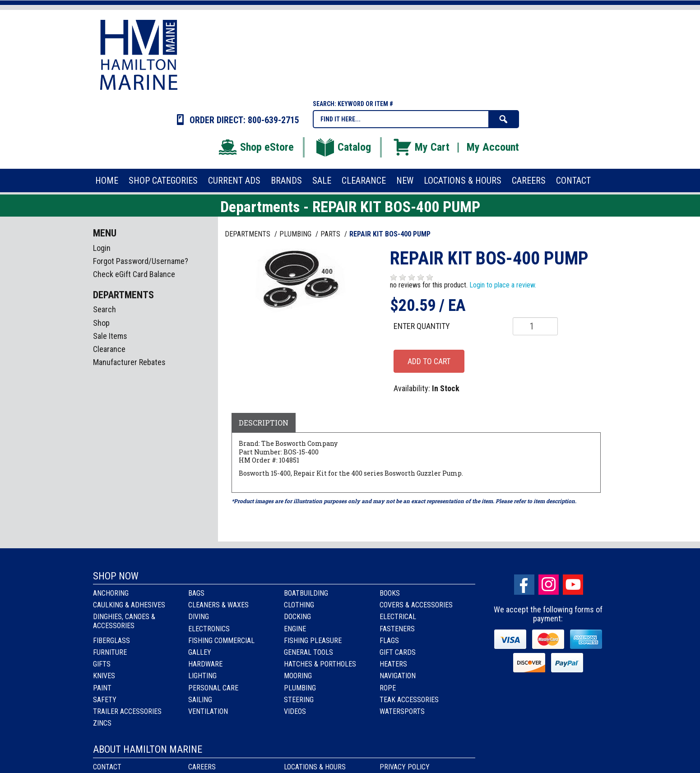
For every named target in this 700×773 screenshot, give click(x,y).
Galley (200, 652)
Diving (199, 617)
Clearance (109, 349)
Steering (299, 700)
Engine (295, 629)
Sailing (200, 700)
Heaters (393, 664)
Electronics (209, 629)
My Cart (421, 147)
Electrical (398, 617)
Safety (105, 700)
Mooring (298, 676)
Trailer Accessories (127, 711)
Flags (389, 641)
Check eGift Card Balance (134, 274)
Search (104, 309)
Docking (297, 617)
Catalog (343, 147)
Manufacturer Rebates (129, 362)
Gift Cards (398, 652)
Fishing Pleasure (313, 641)
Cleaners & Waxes (218, 605)
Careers (202, 767)
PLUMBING (296, 234)
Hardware (205, 664)
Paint (102, 688)
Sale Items (110, 336)
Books (390, 593)
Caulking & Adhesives (129, 605)
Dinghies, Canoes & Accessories (124, 621)
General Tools (308, 652)
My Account (493, 147)
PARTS (331, 234)
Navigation (398, 676)
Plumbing (300, 688)
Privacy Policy (405, 767)
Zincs (102, 723)
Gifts (102, 664)
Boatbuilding (306, 593)
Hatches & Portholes (320, 664)
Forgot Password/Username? (141, 261)
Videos (295, 711)
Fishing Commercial (221, 641)
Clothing (299, 605)
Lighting (202, 676)
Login (102, 248)
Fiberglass (111, 641)
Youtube (573, 585)
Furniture (110, 652)
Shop (101, 323)
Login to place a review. (503, 285)
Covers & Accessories (416, 605)
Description (264, 423)
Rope (388, 688)
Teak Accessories (409, 700)
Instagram (549, 585)
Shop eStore (256, 147)
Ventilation (208, 711)
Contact (107, 767)
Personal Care (213, 688)
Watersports (402, 711)
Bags (196, 593)
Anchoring (111, 593)
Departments (248, 234)
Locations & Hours (315, 767)
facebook (524, 585)
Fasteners (397, 629)
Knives (104, 676)
